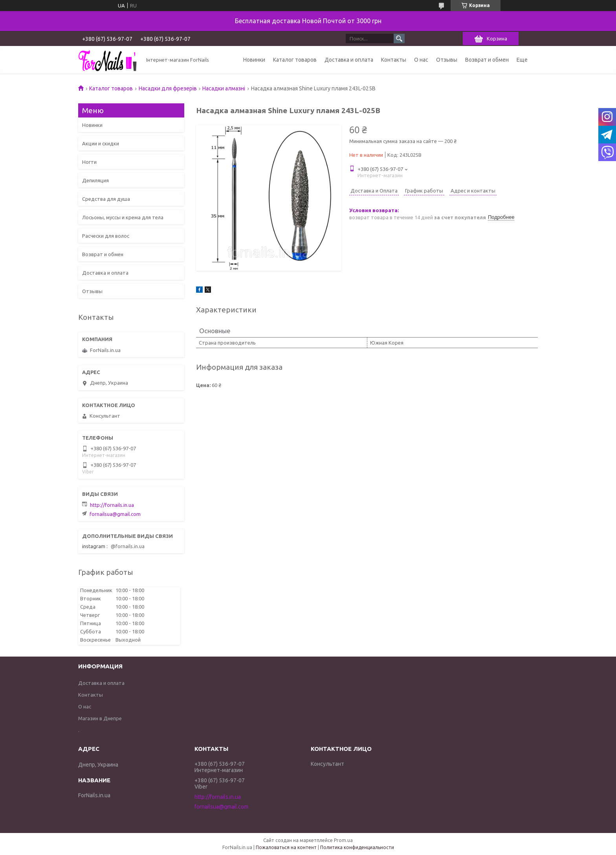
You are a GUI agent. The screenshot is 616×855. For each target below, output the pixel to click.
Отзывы (447, 60)
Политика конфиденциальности (357, 847)
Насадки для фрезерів (168, 88)
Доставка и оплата (349, 60)
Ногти (89, 162)
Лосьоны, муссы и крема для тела (123, 217)
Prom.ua (343, 840)
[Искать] (399, 39)
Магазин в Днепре (100, 718)
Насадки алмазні (224, 88)
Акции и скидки (101, 143)
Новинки (254, 60)
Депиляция (95, 180)
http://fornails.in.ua (112, 505)
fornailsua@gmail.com (115, 514)
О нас (421, 60)
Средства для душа (106, 199)
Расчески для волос (106, 236)
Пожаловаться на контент (286, 847)
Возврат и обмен (487, 60)
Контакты (394, 60)
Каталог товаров (295, 60)
